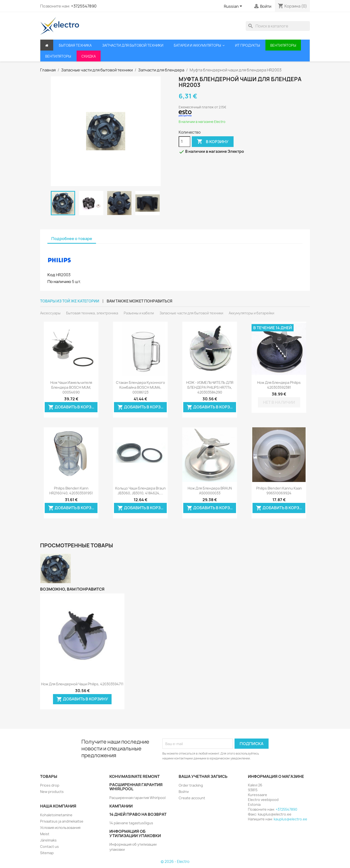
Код (51, 275)
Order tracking (191, 785)
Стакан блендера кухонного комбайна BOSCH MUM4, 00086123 (140, 387)
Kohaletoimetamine (56, 815)
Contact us (49, 847)
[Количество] (184, 142)
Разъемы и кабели (139, 313)
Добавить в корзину (73, 407)
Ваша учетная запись (203, 776)
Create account (192, 798)
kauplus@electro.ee (290, 819)
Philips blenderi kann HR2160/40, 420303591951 (71, 491)
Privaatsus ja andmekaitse (62, 821)
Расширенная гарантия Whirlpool (137, 798)
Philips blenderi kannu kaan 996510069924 (279, 491)
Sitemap (47, 853)
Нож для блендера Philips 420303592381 (279, 385)
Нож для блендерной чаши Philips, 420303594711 (82, 684)
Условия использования (60, 828)
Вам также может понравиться (140, 301)
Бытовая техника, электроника (92, 313)
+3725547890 (84, 6)
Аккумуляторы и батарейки (251, 313)
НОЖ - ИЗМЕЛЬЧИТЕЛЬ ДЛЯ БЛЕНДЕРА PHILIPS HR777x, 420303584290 (210, 387)
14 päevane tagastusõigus (131, 823)
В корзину (213, 142)
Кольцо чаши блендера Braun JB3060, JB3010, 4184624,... (140, 491)
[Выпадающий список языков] (234, 7)
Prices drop (50, 785)
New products (52, 792)
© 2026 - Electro (175, 862)
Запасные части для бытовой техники (191, 313)
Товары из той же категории (70, 301)
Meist (45, 834)
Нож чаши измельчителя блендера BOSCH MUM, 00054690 (71, 387)
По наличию (59, 282)
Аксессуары (50, 313)
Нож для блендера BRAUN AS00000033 (210, 491)
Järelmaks (48, 840)
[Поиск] (278, 26)
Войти (184, 792)
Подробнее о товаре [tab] (72, 239)
